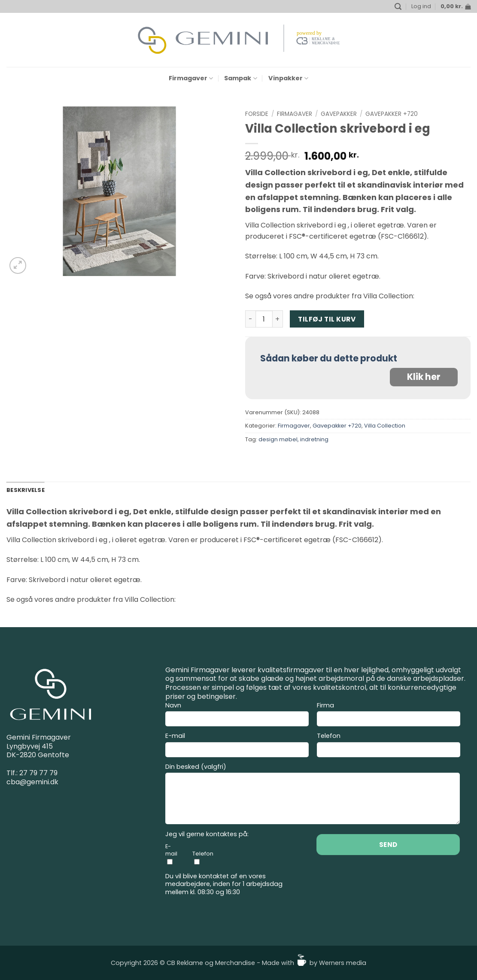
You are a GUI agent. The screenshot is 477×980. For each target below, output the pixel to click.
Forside (257, 114)
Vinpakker (288, 78)
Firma (389, 716)
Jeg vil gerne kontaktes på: (207, 834)
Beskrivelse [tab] (26, 490)
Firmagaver (191, 78)
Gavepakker (339, 114)
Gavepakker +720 (392, 114)
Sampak (240, 78)
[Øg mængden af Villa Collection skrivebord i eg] (278, 319)
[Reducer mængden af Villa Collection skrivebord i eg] (250, 319)
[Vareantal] (264, 319)
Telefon (389, 746)
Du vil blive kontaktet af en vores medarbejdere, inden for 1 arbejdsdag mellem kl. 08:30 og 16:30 (224, 884)
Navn (237, 716)
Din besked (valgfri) (313, 795)
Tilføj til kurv (327, 319)
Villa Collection (385, 426)
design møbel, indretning (293, 439)
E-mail (237, 746)
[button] (398, 7)
